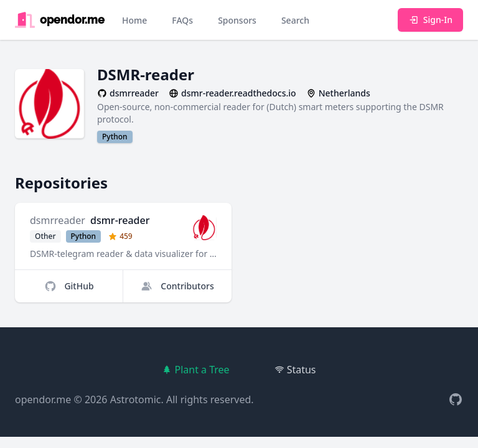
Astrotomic (136, 399)
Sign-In (430, 20)
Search (295, 20)
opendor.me (43, 399)
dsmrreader (58, 220)
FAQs (182, 20)
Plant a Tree (195, 370)
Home (134, 20)
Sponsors (237, 20)
